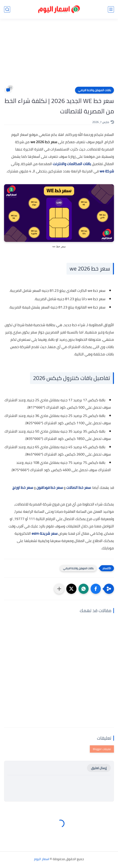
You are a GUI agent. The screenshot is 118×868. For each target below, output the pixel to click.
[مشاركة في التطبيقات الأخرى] (59, 589)
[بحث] (7, 9)
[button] (96, 589)
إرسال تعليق (99, 768)
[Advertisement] (59, 55)
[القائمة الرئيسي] (111, 9)
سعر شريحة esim (45, 533)
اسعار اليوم (42, 859)
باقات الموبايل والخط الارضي (94, 90)
